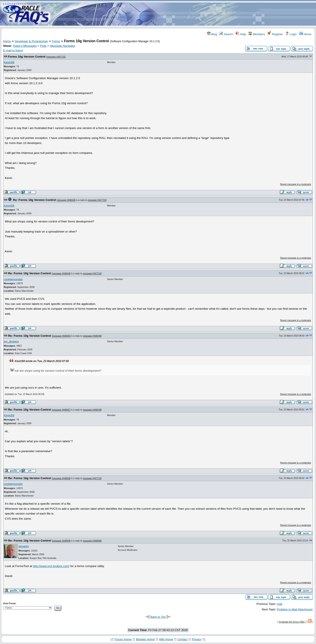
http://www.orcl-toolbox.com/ (51, 566)
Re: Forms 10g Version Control (34, 200)
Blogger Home (145, 639)
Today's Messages (24, 46)
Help (241, 34)
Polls (43, 46)
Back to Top (158, 617)
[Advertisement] (184, 14)
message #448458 (61, 478)
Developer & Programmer (31, 41)
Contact (182, 639)
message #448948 (61, 541)
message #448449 (61, 274)
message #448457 (61, 410)
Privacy (197, 639)
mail (280, 604)
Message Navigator (63, 46)
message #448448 (66, 200)
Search (226, 34)
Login (291, 34)
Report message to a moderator (296, 184)
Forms (56, 41)
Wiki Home (166, 639)
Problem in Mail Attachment (295, 609)
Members (257, 34)
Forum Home (123, 639)
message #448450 (61, 336)
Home (305, 34)
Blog (212, 34)
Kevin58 (9, 62)
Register (275, 34)
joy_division (11, 341)
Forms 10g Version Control (27, 57)
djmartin (24, 546)
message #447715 (56, 57)
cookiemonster (13, 279)
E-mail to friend (13, 50)
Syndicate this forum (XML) (292, 622)
